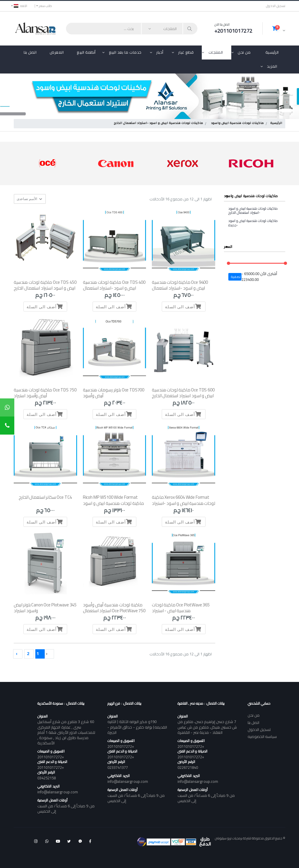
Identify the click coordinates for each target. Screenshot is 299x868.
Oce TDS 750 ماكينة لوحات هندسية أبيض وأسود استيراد (45, 393)
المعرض (57, 52)
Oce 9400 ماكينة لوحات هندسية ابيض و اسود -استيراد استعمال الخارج (180, 288)
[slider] (228, 264)
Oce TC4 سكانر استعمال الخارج (45, 497)
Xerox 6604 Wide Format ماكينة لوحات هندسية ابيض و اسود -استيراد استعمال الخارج (183, 503)
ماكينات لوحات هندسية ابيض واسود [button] (251, 196)
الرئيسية (272, 52)
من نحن (244, 52)
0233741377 (118, 767)
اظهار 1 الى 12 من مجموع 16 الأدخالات (181, 199)
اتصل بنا (30, 52)
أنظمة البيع (86, 52)
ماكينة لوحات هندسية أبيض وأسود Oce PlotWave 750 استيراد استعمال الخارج (114, 611)
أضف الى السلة (184, 306)
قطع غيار (186, 52)
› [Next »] (16, 653)
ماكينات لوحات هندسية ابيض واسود (238, 123)
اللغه (20, 6)
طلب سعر (45, 6)
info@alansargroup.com (198, 781)
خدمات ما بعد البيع (125, 52)
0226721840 (188, 767)
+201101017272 (191, 746)
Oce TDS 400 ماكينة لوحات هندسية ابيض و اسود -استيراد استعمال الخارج (114, 288)
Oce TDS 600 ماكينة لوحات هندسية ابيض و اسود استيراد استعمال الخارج (183, 393)
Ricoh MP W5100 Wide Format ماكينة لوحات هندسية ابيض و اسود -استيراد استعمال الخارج (113, 503)
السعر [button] (228, 247)
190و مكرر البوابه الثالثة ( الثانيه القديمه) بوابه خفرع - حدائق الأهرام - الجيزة (137, 727)
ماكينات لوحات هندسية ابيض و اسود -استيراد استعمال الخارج (159, 123)
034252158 (47, 778)
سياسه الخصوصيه (262, 736)
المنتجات (216, 52)
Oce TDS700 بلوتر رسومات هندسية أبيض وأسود (114, 393)
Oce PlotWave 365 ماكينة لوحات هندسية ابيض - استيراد (181, 608)
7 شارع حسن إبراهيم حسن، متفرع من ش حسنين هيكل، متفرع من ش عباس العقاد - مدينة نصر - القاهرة (207, 727)
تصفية (236, 277)
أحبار (160, 52)
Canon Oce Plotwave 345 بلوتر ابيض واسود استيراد (45, 608)
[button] (279, 28)
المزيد (272, 66)
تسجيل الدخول (276, 6)
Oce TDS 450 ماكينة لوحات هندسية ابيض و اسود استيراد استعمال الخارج (45, 285)
